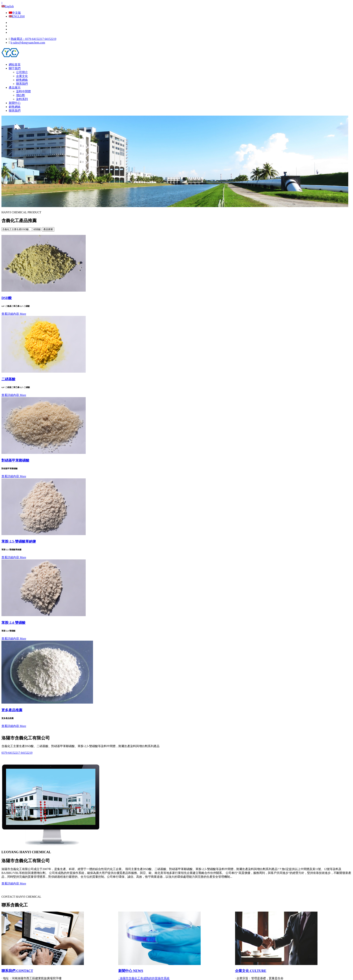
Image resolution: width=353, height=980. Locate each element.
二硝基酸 (8, 379)
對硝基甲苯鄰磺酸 (15, 460)
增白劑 (21, 95)
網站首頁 (15, 64)
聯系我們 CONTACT (17, 971)
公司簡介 (22, 72)
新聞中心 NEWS (131, 971)
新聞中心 (15, 103)
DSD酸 (7, 298)
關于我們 (15, 68)
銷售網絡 (22, 80)
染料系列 (22, 99)
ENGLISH (17, 16)
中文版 (15, 13)
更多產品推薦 (12, 710)
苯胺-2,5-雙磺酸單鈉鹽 (19, 541)
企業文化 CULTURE (251, 971)
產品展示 (15, 88)
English (8, 6)
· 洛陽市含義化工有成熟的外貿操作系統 (144, 978)
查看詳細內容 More (14, 314)
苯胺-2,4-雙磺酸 (13, 623)
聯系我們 (22, 84)
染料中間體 (23, 91)
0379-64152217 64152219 (17, 753)
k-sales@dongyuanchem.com (28, 43)
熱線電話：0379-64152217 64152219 (33, 39)
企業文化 (22, 76)
